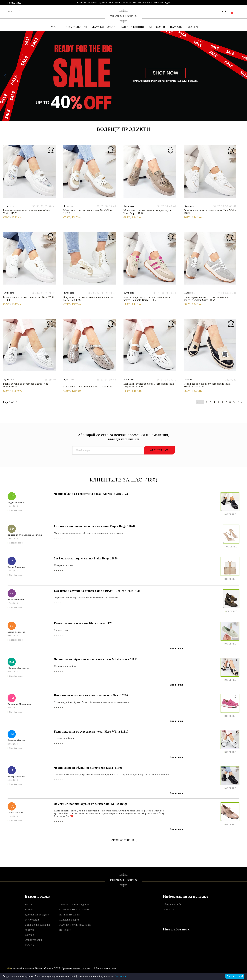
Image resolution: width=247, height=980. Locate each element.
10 (238, 402)
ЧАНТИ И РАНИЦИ (132, 27)
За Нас (29, 910)
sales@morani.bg (172, 904)
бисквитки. (121, 976)
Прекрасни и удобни (65, 666)
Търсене (30, 945)
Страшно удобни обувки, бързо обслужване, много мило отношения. (92, 702)
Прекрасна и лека (63, 565)
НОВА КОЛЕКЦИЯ (76, 27)
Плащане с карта (69, 920)
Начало (29, 904)
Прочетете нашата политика (76, 968)
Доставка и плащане (37, 915)
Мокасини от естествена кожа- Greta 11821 (88, 387)
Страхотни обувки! (64, 738)
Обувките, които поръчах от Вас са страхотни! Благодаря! (86, 598)
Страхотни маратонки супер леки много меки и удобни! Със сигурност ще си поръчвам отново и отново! (112, 775)
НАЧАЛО (54, 27)
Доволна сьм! (61, 630)
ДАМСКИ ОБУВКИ (104, 27)
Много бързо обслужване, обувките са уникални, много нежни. (89, 533)
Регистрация (32, 920)
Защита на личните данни (74, 904)
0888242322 (15, 3)
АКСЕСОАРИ (157, 27)
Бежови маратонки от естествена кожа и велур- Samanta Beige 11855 (147, 298)
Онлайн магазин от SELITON (207, 968)
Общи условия (33, 940)
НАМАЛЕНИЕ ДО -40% (184, 27)
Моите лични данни (106, 968)
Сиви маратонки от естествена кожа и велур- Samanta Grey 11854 (206, 298)
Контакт (30, 935)
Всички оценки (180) (123, 840)
